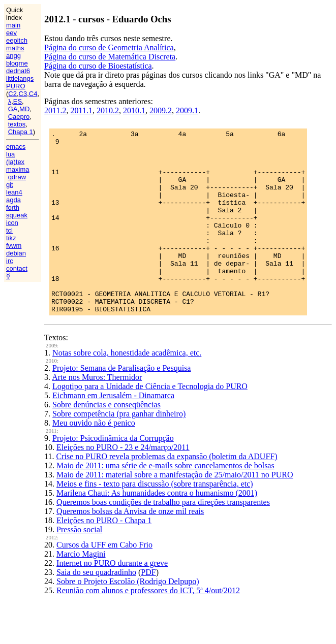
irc (10, 261)
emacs (16, 147)
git (10, 185)
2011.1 (82, 110)
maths (15, 48)
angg (13, 56)
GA (13, 109)
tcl (9, 230)
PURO (16, 86)
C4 (33, 94)
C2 (12, 94)
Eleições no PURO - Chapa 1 (104, 557)
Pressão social (79, 566)
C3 (23, 94)
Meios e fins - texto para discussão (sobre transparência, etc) (155, 520)
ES (18, 101)
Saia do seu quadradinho (96, 609)
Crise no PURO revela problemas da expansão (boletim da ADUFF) (167, 493)
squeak (17, 215)
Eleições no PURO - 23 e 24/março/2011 (123, 484)
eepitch (17, 40)
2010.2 (108, 110)
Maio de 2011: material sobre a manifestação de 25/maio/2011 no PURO (175, 511)
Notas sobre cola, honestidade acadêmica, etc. (127, 389)
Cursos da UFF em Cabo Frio (104, 581)
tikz (11, 238)
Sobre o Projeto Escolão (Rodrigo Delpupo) (128, 618)
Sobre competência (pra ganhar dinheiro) (119, 450)
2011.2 (55, 110)
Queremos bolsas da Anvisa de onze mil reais (130, 548)
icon (12, 223)
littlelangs (20, 78)
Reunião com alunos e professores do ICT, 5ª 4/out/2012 (148, 627)
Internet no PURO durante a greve (112, 600)
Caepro (19, 117)
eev (11, 33)
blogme (17, 63)
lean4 (14, 192)
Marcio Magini (81, 590)
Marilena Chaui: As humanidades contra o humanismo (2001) (157, 529)
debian (16, 253)
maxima (18, 169)
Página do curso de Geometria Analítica (109, 47)
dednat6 (18, 71)
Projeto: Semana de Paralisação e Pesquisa (121, 405)
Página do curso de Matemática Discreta (110, 57)
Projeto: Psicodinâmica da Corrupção (113, 475)
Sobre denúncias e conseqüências (106, 441)
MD (24, 109)
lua (10, 154)
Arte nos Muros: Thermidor (97, 414)
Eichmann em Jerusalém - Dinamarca (113, 432)
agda (13, 200)
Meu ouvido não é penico (94, 459)
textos (17, 124)
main (13, 25)
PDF (148, 609)
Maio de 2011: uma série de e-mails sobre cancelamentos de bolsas (165, 502)
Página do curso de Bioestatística (98, 66)
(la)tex (15, 162)
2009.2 (161, 110)
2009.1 (187, 110)
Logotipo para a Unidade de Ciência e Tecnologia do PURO (150, 423)
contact (17, 268)
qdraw (17, 177)
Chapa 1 (21, 132)
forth (13, 207)
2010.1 (134, 110)
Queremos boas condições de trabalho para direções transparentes (163, 539)
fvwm (14, 246)
